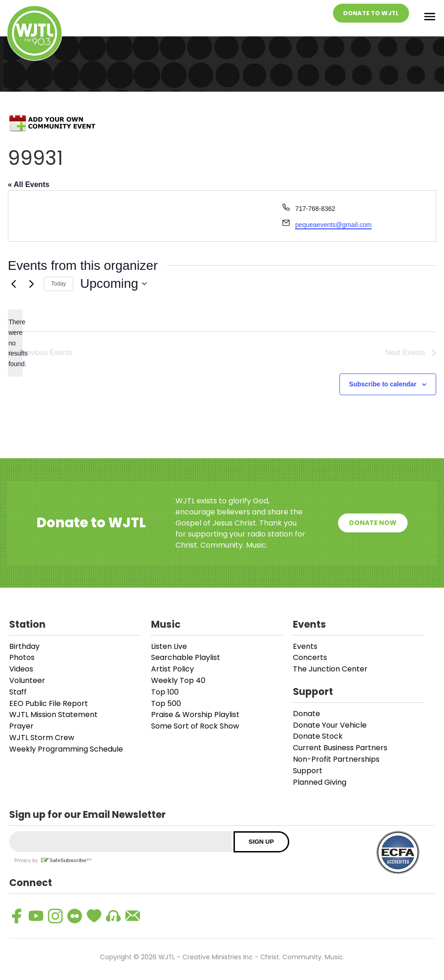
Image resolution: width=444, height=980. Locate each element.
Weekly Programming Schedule (66, 749)
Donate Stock (318, 736)
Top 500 (166, 703)
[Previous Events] (13, 284)
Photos (22, 657)
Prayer (21, 726)
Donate (307, 714)
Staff (18, 692)
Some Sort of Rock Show (195, 726)
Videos (21, 669)
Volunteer (27, 680)
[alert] (15, 343)
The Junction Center (330, 669)
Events (305, 646)
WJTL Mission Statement (53, 715)
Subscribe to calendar (383, 384)
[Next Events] (31, 284)
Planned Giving (320, 782)
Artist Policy (172, 669)
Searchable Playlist (186, 657)
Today (58, 284)
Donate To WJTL (371, 13)
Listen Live (169, 646)
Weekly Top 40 (178, 680)
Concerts (310, 657)
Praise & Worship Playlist (195, 715)
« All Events (29, 184)
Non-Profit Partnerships (336, 759)
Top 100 (165, 692)
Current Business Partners (340, 748)
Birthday (24, 646)
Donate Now (373, 523)
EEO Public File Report (49, 703)
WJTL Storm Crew (42, 738)
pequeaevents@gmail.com (333, 225)
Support (308, 771)
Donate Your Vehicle (330, 725)
